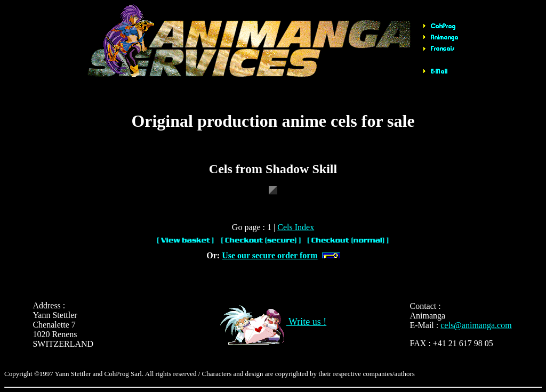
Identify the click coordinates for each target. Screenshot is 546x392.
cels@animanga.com (476, 325)
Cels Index (296, 227)
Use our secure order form (270, 255)
